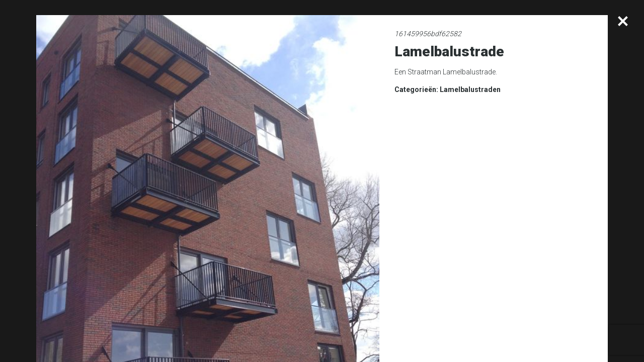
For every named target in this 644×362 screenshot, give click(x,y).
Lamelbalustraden (470, 89)
